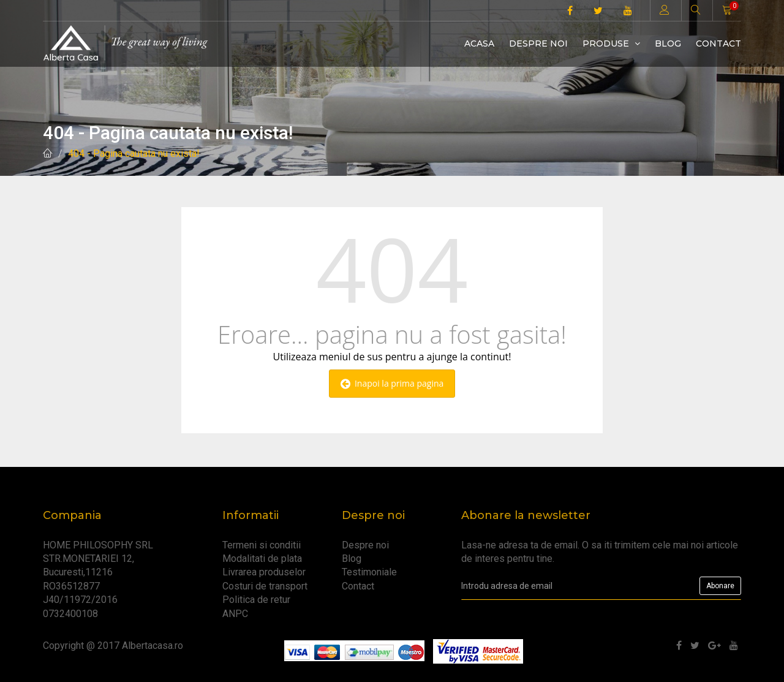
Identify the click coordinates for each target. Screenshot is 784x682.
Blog (668, 44)
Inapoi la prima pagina (392, 383)
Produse (611, 44)
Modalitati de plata (262, 559)
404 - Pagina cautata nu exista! (134, 153)
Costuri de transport (265, 586)
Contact (718, 44)
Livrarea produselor (264, 572)
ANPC (235, 614)
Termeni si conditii (262, 545)
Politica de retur (256, 600)
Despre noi (538, 44)
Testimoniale (369, 572)
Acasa (479, 44)
